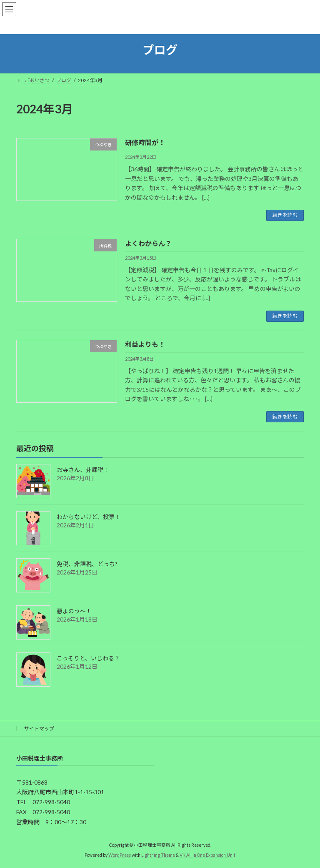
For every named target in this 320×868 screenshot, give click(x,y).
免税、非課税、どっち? (87, 564)
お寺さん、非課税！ (83, 470)
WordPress (120, 855)
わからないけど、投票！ (89, 517)
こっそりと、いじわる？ (88, 659)
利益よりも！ (145, 344)
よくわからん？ (148, 243)
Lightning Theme (158, 855)
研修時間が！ (145, 142)
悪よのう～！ (74, 611)
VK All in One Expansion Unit (207, 855)
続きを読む (285, 215)
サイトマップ (39, 729)
